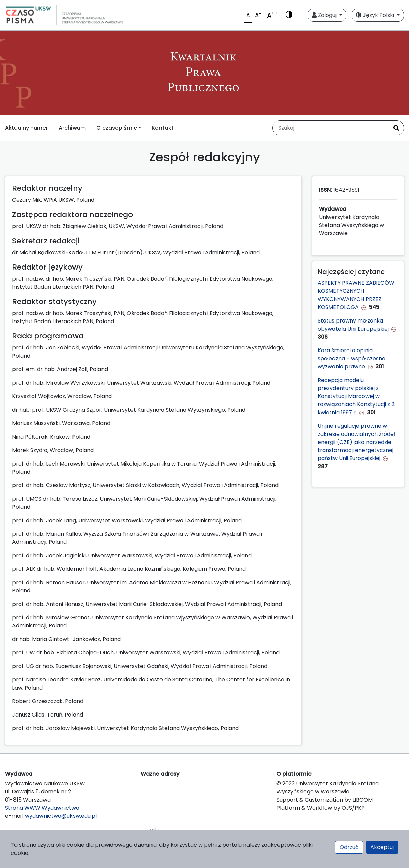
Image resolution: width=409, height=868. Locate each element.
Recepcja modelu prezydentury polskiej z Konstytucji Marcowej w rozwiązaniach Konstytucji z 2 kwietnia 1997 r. (356, 396)
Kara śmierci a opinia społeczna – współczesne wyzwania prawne (352, 358)
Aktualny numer (26, 128)
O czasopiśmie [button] (117, 128)
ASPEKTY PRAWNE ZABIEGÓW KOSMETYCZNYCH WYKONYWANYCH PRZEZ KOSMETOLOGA (356, 295)
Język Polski (376, 15)
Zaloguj (325, 15)
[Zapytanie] (331, 128)
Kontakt (163, 128)
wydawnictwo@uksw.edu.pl (61, 816)
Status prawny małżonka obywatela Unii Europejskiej (353, 325)
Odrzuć (349, 847)
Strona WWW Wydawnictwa (42, 808)
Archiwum (72, 128)
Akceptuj (382, 847)
